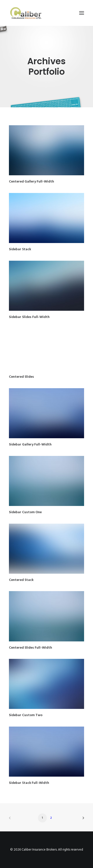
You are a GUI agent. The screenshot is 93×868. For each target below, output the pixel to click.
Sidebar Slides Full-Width (29, 317)
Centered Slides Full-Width (31, 648)
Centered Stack (21, 580)
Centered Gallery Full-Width (31, 182)
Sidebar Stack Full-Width (29, 783)
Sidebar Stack (20, 249)
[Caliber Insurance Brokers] (26, 13)
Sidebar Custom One (25, 512)
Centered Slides (21, 377)
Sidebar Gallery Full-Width (30, 445)
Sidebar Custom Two (26, 715)
